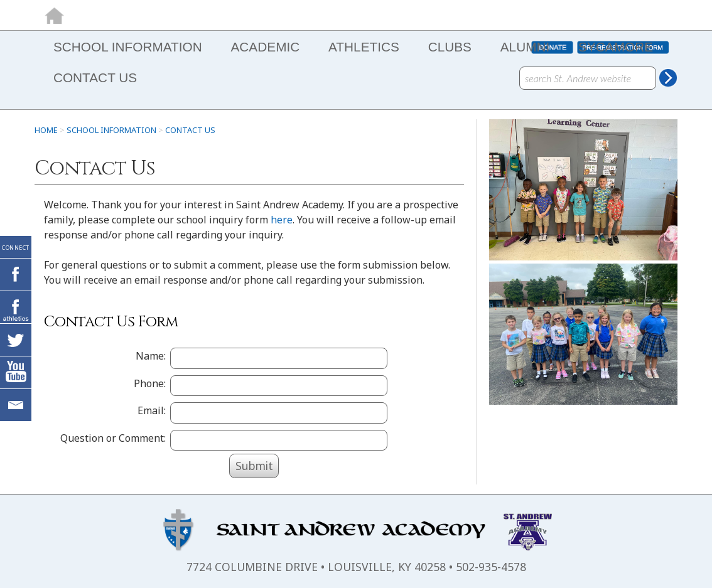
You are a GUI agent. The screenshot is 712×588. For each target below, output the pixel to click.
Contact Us (190, 130)
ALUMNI (525, 47)
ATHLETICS (364, 47)
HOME (46, 130)
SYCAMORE (616, 47)
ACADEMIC (265, 47)
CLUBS (450, 47)
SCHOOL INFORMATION (128, 47)
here (282, 220)
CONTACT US (95, 78)
